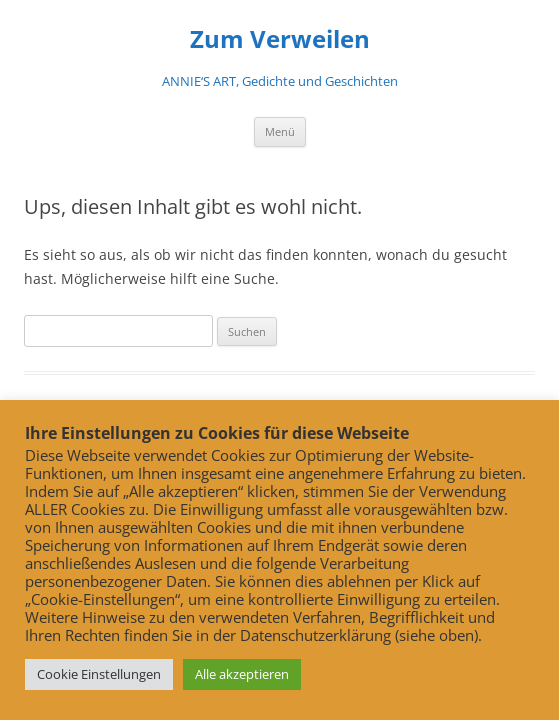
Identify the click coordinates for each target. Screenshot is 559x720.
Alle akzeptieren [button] (242, 674)
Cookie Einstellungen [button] (99, 674)
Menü (280, 131)
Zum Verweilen (280, 39)
